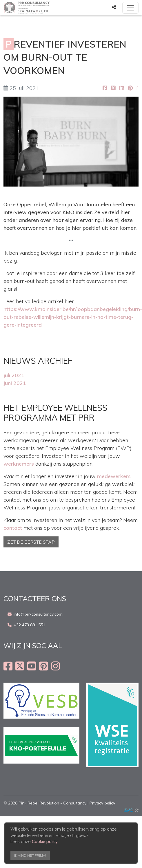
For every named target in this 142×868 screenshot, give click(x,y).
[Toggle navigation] (130, 8)
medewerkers (114, 476)
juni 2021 (15, 383)
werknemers (19, 464)
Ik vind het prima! (30, 855)
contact (13, 528)
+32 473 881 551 (29, 625)
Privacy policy (102, 803)
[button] (114, 7)
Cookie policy (45, 842)
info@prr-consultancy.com (38, 614)
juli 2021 (14, 375)
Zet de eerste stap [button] (31, 542)
